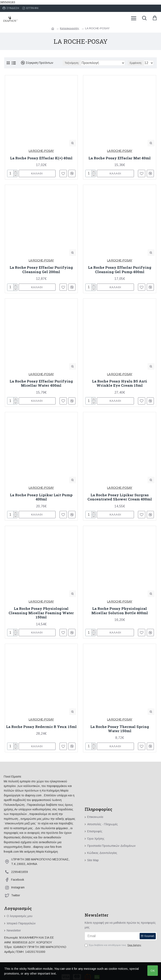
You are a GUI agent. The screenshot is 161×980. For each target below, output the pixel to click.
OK (153, 971)
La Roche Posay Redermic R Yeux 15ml (41, 727)
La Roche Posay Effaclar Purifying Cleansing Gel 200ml (41, 270)
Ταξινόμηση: (72, 63)
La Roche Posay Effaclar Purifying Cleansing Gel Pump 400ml (120, 270)
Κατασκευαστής (70, 28)
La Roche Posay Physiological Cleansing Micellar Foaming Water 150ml (41, 613)
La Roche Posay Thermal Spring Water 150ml (120, 729)
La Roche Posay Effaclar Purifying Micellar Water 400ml (41, 383)
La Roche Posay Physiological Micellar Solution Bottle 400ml (120, 611)
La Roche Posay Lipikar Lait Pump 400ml (41, 497)
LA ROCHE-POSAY (41, 151)
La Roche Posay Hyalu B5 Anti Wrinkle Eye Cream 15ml (120, 383)
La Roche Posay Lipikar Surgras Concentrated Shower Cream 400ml (120, 497)
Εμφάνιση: (136, 63)
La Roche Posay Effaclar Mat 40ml (120, 158)
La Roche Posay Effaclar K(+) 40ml (41, 158)
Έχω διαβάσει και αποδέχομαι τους (113, 945)
